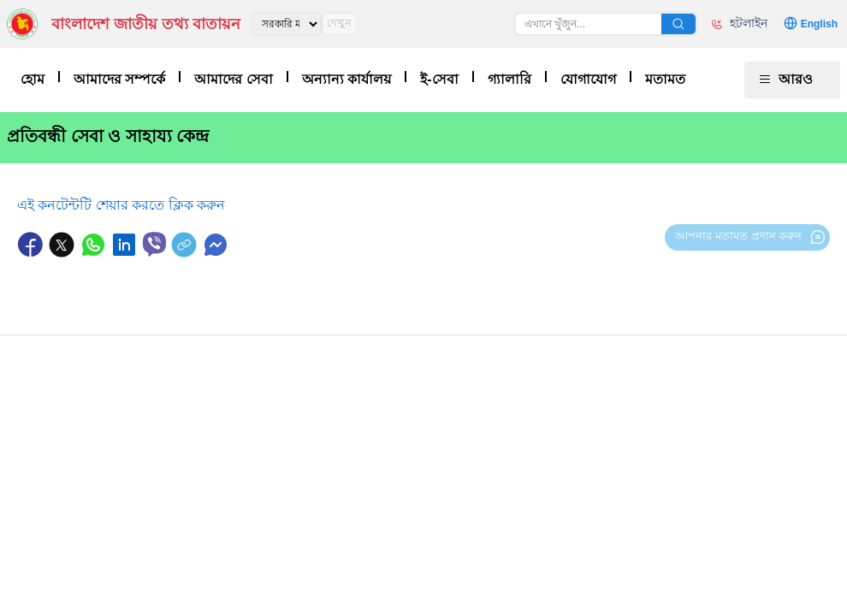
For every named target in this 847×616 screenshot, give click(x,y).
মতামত (665, 79)
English (819, 24)
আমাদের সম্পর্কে (119, 79)
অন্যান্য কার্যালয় (346, 79)
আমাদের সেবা (233, 79)
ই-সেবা (439, 79)
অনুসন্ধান (678, 24)
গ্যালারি (509, 79)
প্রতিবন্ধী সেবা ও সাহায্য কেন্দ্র (108, 136)
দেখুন (339, 23)
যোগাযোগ (588, 79)
